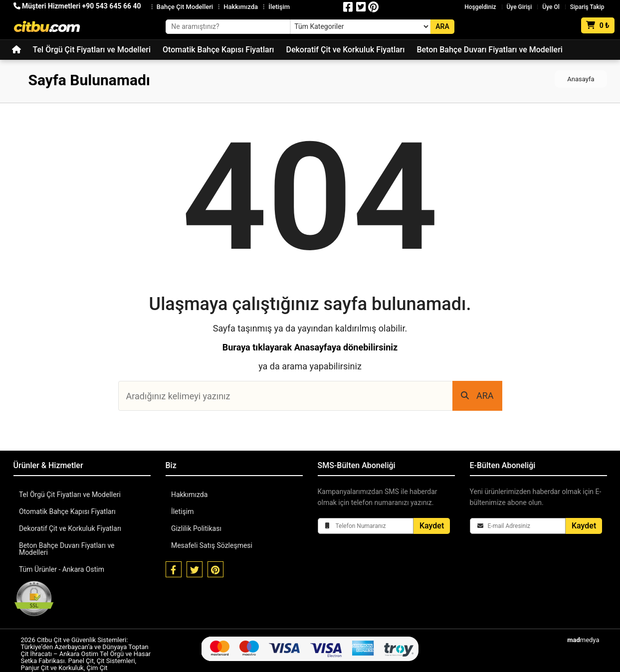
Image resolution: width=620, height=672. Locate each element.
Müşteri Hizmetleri (77, 6)
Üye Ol (551, 7)
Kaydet (432, 526)
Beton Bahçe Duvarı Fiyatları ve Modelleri (489, 50)
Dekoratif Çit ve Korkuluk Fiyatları (345, 50)
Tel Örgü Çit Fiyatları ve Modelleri (92, 50)
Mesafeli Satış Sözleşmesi (211, 545)
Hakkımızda (241, 7)
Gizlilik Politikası (196, 528)
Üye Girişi (519, 7)
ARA (477, 396)
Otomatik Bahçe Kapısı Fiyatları (218, 50)
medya (583, 633)
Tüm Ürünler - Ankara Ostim (61, 562)
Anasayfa (581, 79)
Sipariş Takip (587, 7)
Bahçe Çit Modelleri (185, 7)
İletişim (279, 7)
